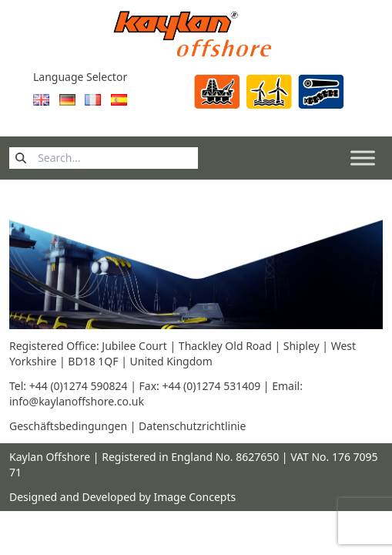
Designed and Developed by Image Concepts (122, 497)
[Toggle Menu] (363, 158)
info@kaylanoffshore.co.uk (77, 401)
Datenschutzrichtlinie (192, 426)
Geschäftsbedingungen (68, 426)
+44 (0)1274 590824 (80, 386)
